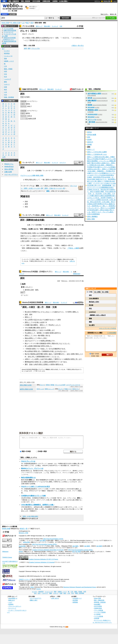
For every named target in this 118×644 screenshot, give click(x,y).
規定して (44, 349)
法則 (57, 38)
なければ (58, 351)
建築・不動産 (8, 69)
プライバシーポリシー (15, 606)
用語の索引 (47, 26)
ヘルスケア (8, 79)
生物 (5, 87)
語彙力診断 (8, 172)
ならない (64, 351)
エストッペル (92, 120)
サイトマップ (12, 608)
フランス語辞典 (99, 610)
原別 (89, 137)
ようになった (65, 343)
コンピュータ (8, 56)
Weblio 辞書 (107, 1)
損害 (47, 333)
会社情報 (75, 600)
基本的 (27, 290)
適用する (58, 359)
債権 (26, 330)
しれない (47, 312)
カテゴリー (63, 163)
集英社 (28, 104)
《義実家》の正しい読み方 (97, 315)
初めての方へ (105, 14)
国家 (43, 233)
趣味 (5, 82)
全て (3, 49)
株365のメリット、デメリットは (32, 468)
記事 (31, 229)
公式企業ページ (77, 598)
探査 (29, 233)
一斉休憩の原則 (30, 349)
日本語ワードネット (25, 579)
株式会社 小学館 (24, 533)
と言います (78, 359)
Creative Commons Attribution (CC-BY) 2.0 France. (43, 559)
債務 (29, 330)
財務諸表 (46, 351)
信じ (58, 343)
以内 (52, 325)
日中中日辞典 (36, 1)
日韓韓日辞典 (46, 1)
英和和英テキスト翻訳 (31, 433)
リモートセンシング (35, 238)
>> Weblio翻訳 (112, 333)
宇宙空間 (23, 233)
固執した (76, 312)
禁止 (50, 341)
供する (48, 335)
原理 (29, 48)
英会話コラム (9, 164)
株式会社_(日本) (94, 302)
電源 (77, 238)
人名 (5, 92)
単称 (46, 389)
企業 (26, 359)
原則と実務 (91, 219)
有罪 (31, 320)
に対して (34, 357)
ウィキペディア (28, 163)
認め (56, 312)
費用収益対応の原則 (31, 362)
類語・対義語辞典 (14, 1)
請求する (58, 333)
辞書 (4, 1)
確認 (90, 322)
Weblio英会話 (9, 167)
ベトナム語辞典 (99, 616)
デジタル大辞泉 (28, 26)
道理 (25, 48)
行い (64, 354)
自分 (29, 312)
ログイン (97, 1)
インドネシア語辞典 (100, 612)
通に (34, 38)
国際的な (80, 233)
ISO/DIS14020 (92, 114)
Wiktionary (77, 274)
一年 (49, 325)
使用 (61, 236)
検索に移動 (40, 175)
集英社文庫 (32, 119)
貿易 (31, 346)
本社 (90, 308)
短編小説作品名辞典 (30, 89)
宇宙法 (24, 229)
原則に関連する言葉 (26, 385)
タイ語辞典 (97, 614)
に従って (40, 351)
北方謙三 (27, 97)
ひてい (77, 389)
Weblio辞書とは (13, 598)
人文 (23, 23)
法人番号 (92, 325)
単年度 (90, 98)
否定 (74, 389)
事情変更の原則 (93, 110)
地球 (46, 236)
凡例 (61, 26)
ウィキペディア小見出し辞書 (33, 215)
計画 (37, 322)
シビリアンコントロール (73, 385)
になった (56, 357)
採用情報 (75, 602)
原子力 (73, 238)
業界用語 (7, 53)
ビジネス (7, 51)
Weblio (21, 552)
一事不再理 (91, 122)
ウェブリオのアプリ (36, 598)
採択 (75, 233)
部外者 (32, 40)
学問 (5, 71)
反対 (43, 322)
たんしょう (51, 389)
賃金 (31, 364)
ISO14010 (91, 117)
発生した (79, 354)
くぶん (42, 389)
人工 (43, 236)
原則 (32, 23)
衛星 (49, 236)
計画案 (27, 325)
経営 (56, 354)
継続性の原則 (70, 359)
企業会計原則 (32, 351)
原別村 (89, 140)
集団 (44, 343)
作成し (52, 351)
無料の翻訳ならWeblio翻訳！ (33, 7)
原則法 (48, 385)
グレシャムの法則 (60, 385)
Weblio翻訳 (97, 604)
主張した (49, 346)
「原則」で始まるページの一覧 (54, 188)
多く (24, 38)
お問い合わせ (55, 598)
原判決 (89, 132)
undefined (92, 312)
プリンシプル (35, 48)
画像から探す (34, 600)
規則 (37, 290)
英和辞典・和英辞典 (100, 602)
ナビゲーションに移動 (28, 175)
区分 (38, 389)
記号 (4, 157)
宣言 (65, 233)
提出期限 (34, 325)
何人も (27, 320)
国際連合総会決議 (50, 229)
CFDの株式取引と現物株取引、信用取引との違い (38, 505)
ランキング (55, 26)
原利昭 (89, 144)
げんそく (29, 287)
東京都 (91, 305)
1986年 (53, 238)
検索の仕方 (12, 600)
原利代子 (90, 142)
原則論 (52, 385)
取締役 (33, 354)
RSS (67, 627)
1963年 (71, 233)
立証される (37, 320)
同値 (66, 389)
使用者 (39, 333)
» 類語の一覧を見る (78, 46)
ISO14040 (91, 107)
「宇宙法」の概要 (73, 248)
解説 (62, 229)
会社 (41, 330)
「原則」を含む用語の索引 (30, 516)
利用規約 (11, 604)
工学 (5, 66)
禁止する (46, 40)
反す (43, 328)
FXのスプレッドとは (28, 461)
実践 (53, 343)
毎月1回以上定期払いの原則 (45, 364)
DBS (75, 236)
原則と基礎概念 (92, 216)
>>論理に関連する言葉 (76, 391)
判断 (59, 354)
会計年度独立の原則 (94, 94)
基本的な (46, 38)
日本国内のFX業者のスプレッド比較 (33, 496)
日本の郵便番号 (94, 298)
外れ (78, 38)
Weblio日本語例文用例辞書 (33, 302)
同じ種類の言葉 (15, 23)
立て (66, 38)
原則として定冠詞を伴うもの (97, 154)
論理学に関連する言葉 (26, 389)
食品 (5, 89)
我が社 (27, 354)
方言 (5, 95)
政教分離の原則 (34, 328)
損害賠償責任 (41, 357)
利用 (34, 233)
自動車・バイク (9, 61)
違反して (52, 354)
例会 (26, 338)
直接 (22, 236)
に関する (61, 233)
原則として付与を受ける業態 (97, 152)
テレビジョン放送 (29, 236)
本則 (26, 207)
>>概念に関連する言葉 (76, 387)
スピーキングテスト (11, 174)
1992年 (33, 241)
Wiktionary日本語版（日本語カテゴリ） (38, 272)
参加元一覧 (113, 14)
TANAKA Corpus (7, 557)
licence (39, 589)
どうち (69, 389)
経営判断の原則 (42, 354)
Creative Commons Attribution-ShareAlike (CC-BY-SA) (48, 550)
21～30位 (105, 292)
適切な (46, 362)
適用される (40, 38)
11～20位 (97, 292)
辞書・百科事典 (9, 97)
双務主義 (37, 346)
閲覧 (43, 335)
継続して (52, 359)
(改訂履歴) (43, 540)
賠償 (52, 333)
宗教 (41, 343)
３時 (44, 338)
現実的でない (37, 312)
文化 (5, 74)
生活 (5, 77)
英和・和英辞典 (26, 1)
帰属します (51, 330)
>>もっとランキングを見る (108, 328)
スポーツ (7, 84)
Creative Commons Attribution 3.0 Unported (42, 562)
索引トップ (39, 26)
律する (51, 233)
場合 (28, 38)
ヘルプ (115, 1)
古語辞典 (55, 1)
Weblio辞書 (26, 542)
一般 (38, 335)
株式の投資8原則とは (28, 477)
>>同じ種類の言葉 (63, 391)
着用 (43, 341)
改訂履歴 (78, 552)
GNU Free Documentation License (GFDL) (44, 544)
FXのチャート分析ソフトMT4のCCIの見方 (36, 487)
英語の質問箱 (9, 169)
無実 (47, 320)
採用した (38, 359)
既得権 (90, 105)
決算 (50, 362)
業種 (90, 318)
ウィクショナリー (33, 191)
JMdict (32, 587)
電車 (5, 59)
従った (42, 362)
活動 (46, 233)
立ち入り (39, 40)
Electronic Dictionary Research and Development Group (80, 587)
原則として (28, 317)
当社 (26, 341)
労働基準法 (57, 349)
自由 (26, 201)
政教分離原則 (92, 101)
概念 (28, 23)
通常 (26, 364)
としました (57, 325)
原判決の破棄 (92, 135)
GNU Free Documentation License (53, 539)
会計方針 (44, 359)
